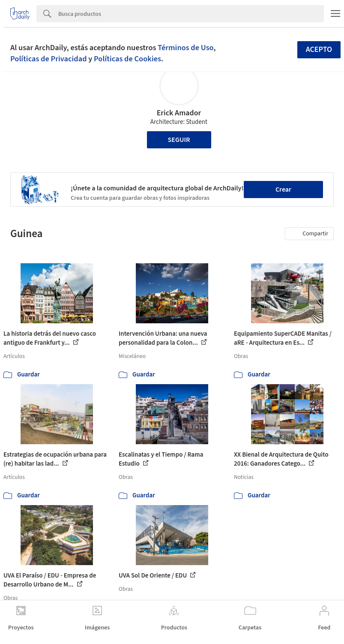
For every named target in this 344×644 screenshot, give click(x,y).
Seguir (179, 140)
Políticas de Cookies (127, 59)
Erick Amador (179, 113)
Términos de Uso (185, 48)
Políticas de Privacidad (49, 59)
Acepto (319, 50)
